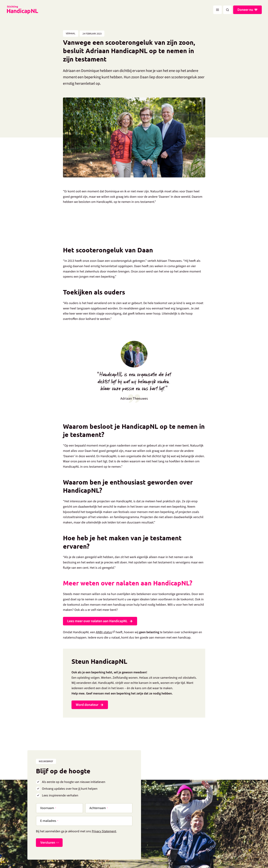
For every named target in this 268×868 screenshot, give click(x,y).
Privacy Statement (104, 831)
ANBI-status (104, 632)
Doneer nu (246, 10)
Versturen (48, 843)
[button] (227, 10)
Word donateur (87, 705)
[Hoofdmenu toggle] (217, 10)
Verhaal (71, 34)
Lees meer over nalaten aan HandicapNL (97, 621)
